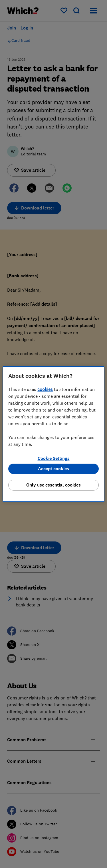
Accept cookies (53, 469)
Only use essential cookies (53, 485)
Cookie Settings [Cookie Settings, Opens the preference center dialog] (54, 458)
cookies (45, 389)
